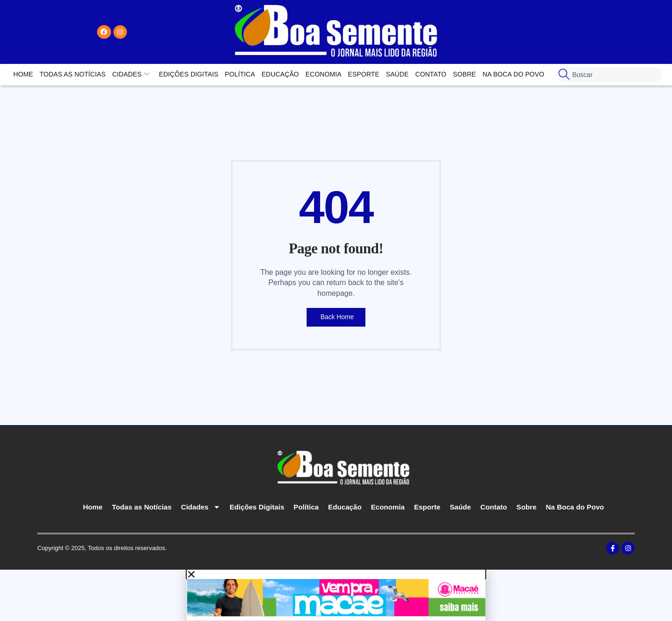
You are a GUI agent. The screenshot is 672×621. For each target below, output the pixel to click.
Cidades (131, 74)
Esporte (364, 74)
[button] (336, 575)
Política (240, 74)
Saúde (397, 74)
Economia (324, 74)
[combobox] (609, 75)
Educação (280, 74)
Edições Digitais (188, 74)
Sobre (465, 74)
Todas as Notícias (73, 74)
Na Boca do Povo (513, 74)
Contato (431, 74)
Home (23, 74)
